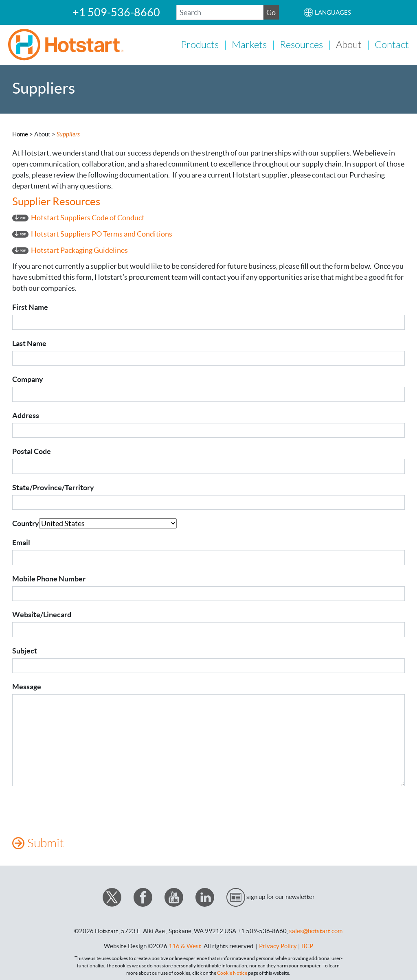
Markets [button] (249, 44)
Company (28, 378)
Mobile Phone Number (49, 578)
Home (20, 133)
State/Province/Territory (53, 487)
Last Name (29, 343)
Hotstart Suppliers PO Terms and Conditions (102, 233)
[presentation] (74, 809)
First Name (30, 306)
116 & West (185, 945)
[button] (327, 12)
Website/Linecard (42, 614)
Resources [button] (301, 44)
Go (271, 12)
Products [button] (200, 44)
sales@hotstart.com (316, 930)
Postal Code (32, 451)
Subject (25, 650)
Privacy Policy (278, 945)
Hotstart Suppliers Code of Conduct (88, 217)
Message (27, 686)
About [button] (349, 44)
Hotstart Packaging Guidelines (79, 249)
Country (26, 523)
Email (21, 542)
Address (26, 415)
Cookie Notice (232, 972)
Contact (392, 44)
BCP (307, 945)
